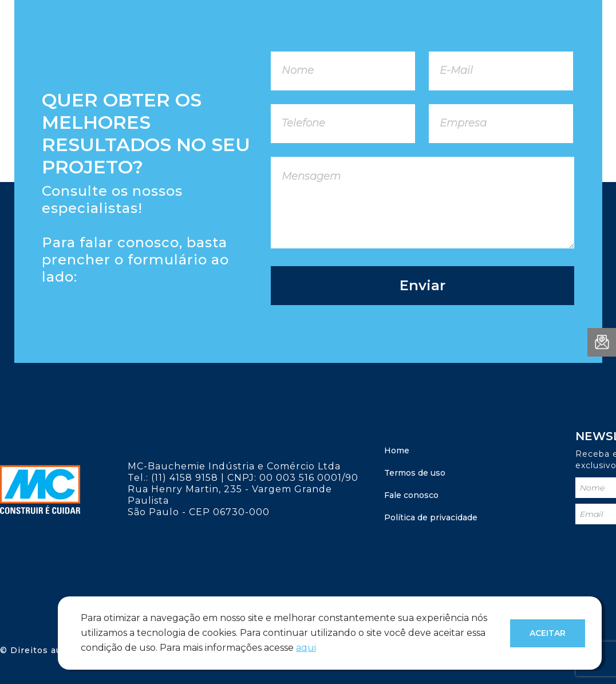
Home (397, 450)
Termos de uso (415, 473)
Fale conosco (411, 495)
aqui (306, 648)
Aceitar (548, 633)
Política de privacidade (431, 517)
